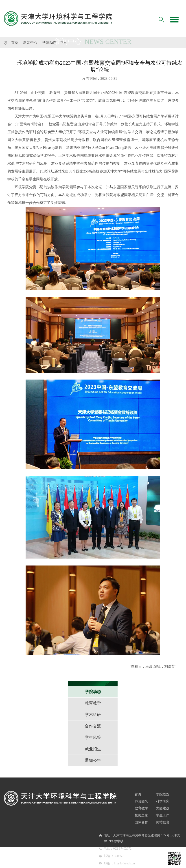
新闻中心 (30, 43)
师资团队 (141, 801)
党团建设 (163, 808)
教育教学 (141, 808)
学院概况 (163, 794)
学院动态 (49, 43)
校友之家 (141, 815)
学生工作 (163, 815)
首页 (15, 43)
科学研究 (163, 801)
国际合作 (141, 822)
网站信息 (163, 822)
